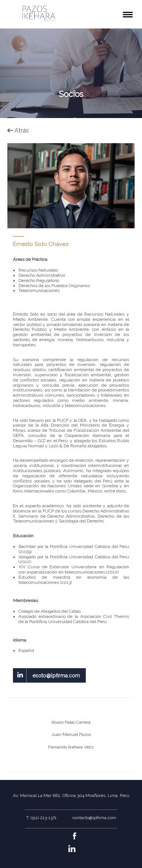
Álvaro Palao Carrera (71, 722)
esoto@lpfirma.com (56, 676)
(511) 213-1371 (44, 818)
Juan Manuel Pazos (71, 734)
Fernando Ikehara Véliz (71, 747)
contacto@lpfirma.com (94, 818)
